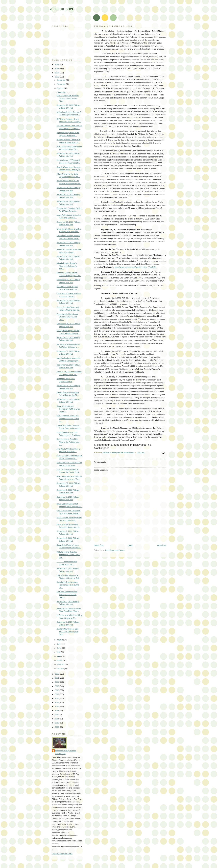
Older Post (162, 545)
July (59, 644)
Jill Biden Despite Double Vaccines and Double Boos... (67, 594)
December (62, 80)
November (62, 84)
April (59, 656)
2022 (57, 674)
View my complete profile (62, 854)
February (61, 664)
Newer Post (99, 545)
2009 (57, 727)
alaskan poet (62, 9)
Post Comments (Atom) (115, 550)
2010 (57, 723)
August (60, 640)
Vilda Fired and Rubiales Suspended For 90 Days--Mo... (68, 555)
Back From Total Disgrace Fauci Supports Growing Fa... (68, 585)
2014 (57, 706)
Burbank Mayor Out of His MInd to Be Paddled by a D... (68, 442)
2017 (57, 694)
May (59, 652)
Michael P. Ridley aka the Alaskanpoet (66, 752)
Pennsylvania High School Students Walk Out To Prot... (67, 317)
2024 (57, 73)
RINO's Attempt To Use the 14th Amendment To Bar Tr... (68, 419)
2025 (57, 69)
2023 (57, 77)
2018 (57, 690)
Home (130, 545)
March (60, 660)
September (62, 92)
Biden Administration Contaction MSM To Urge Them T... (68, 409)
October (61, 88)
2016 (57, 698)
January (61, 669)
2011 (57, 719)
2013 (57, 711)
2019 (57, 686)
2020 (57, 682)
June (59, 648)
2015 (57, 702)
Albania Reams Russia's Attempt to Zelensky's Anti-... (67, 266)
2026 (57, 65)
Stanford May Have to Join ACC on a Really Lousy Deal (67, 632)
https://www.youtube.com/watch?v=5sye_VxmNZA (135, 267)
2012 (57, 715)
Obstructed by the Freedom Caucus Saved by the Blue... (68, 98)
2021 (57, 678)
